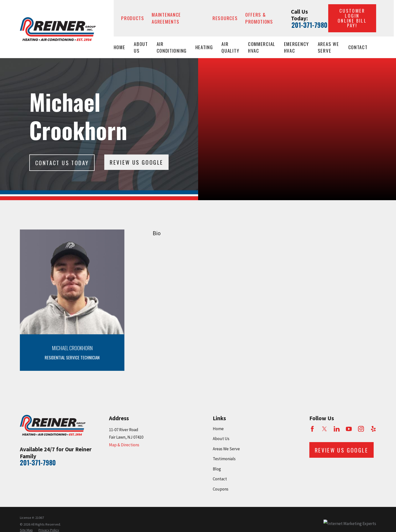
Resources (225, 18)
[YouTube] (349, 429)
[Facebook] (312, 429)
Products (133, 18)
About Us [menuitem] (141, 47)
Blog (217, 469)
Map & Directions (124, 445)
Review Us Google (136, 162)
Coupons (221, 489)
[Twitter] (324, 429)
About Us (221, 439)
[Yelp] (373, 429)
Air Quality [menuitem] (230, 47)
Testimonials (224, 459)
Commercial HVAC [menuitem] (262, 47)
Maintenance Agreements (166, 18)
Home (218, 429)
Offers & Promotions (259, 18)
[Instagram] (361, 429)
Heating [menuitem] (204, 47)
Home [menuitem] (120, 47)
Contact (220, 479)
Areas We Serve (226, 449)
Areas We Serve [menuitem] (328, 47)
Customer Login (352, 18)
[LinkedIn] (337, 429)
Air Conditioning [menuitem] (172, 47)
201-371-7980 (309, 25)
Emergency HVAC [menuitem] (297, 47)
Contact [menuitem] (358, 47)
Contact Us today (62, 163)
